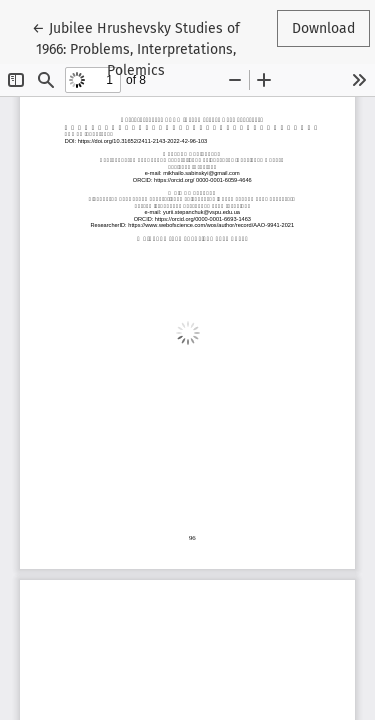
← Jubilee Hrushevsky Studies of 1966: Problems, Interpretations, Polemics (136, 48)
